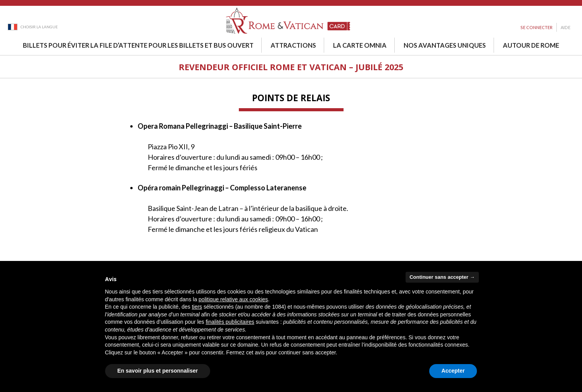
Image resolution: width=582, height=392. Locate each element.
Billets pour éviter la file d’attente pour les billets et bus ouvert (138, 45)
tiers (197, 307)
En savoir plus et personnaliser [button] (158, 371)
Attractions (293, 45)
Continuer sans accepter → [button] (442, 277)
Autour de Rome (531, 45)
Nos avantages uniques (445, 45)
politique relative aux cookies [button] (233, 299)
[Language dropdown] (33, 26)
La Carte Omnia (360, 45)
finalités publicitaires (230, 322)
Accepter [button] (453, 371)
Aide (566, 27)
